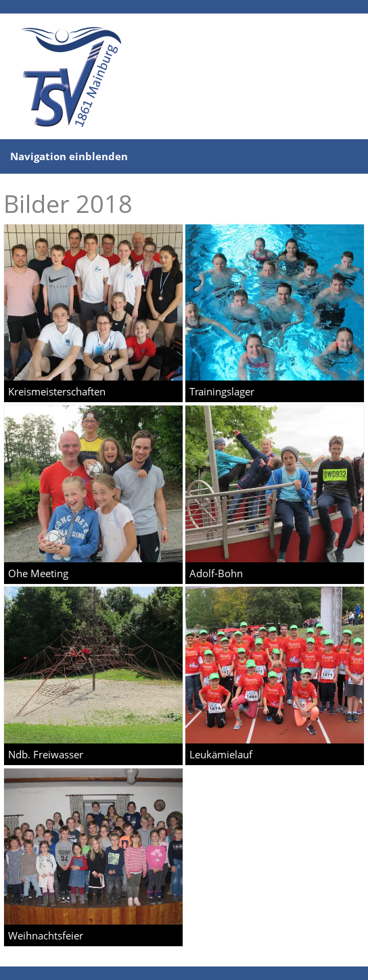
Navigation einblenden (69, 156)
